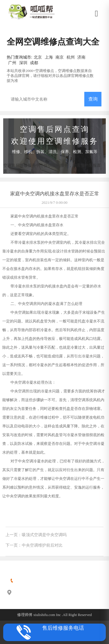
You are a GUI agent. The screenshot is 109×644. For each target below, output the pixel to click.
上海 (49, 57)
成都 (34, 63)
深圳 (23, 63)
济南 (81, 57)
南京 (60, 57)
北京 (38, 57)
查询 (93, 99)
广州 (12, 63)
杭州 (71, 57)
